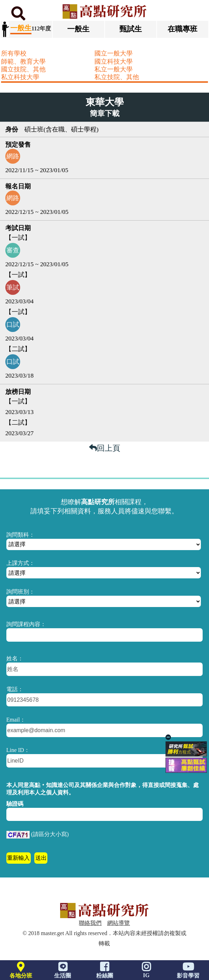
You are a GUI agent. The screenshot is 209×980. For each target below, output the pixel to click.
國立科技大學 (114, 62)
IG (146, 972)
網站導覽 (118, 923)
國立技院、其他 (23, 69)
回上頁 (105, 448)
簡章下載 (105, 113)
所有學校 (14, 53)
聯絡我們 (90, 923)
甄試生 (131, 29)
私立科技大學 (20, 77)
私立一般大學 (114, 69)
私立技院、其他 (117, 77)
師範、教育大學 (23, 62)
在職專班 (182, 29)
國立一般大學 (114, 53)
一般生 (78, 29)
